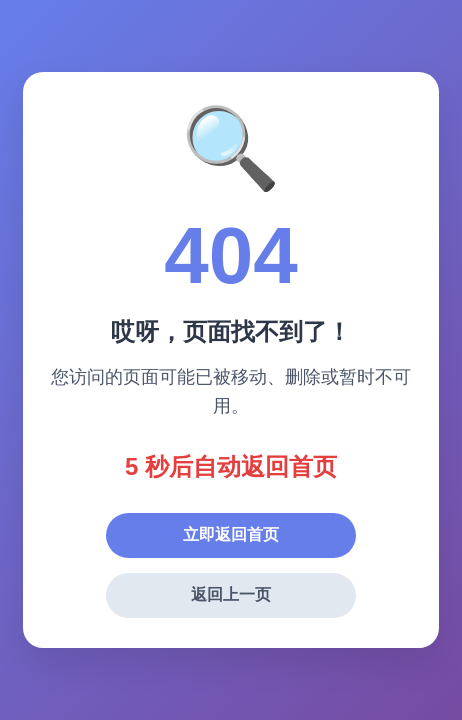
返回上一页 (231, 594)
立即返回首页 (231, 534)
